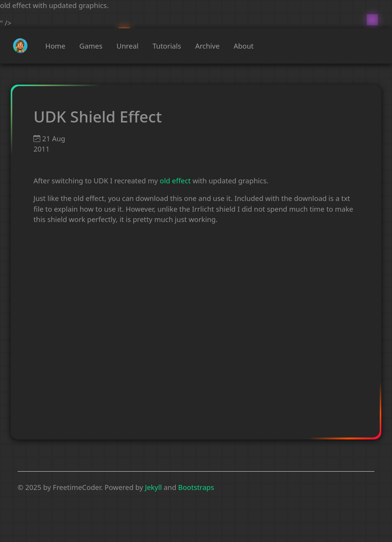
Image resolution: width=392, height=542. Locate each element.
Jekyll (154, 487)
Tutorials (167, 46)
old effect (175, 180)
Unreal (127, 46)
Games (91, 46)
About (243, 46)
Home (55, 46)
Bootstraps (196, 487)
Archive (207, 46)
